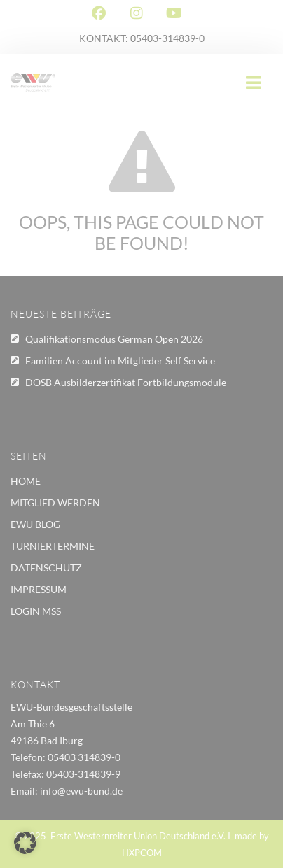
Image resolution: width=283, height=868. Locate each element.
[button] (25, 843)
